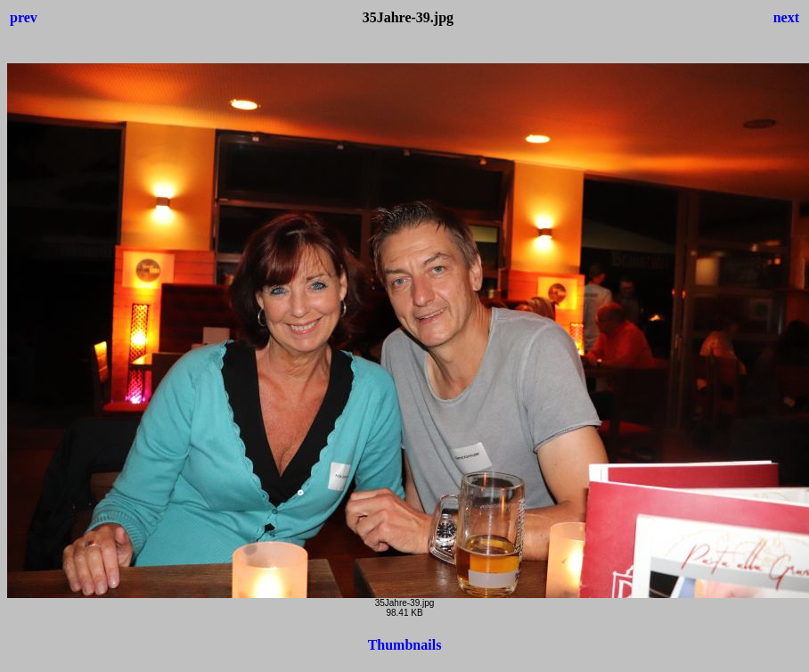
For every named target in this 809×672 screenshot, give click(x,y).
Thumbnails (405, 645)
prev (24, 17)
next (786, 17)
